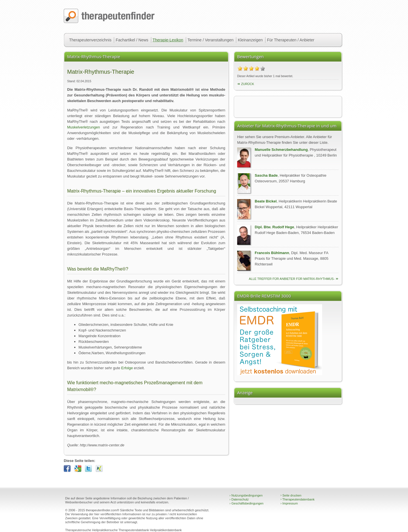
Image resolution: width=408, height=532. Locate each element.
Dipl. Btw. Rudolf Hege (274, 227)
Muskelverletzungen (84, 127)
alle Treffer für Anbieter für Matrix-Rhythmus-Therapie (292, 279)
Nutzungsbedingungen (246, 495)
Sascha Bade (266, 175)
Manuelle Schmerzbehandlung (281, 150)
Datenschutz (239, 499)
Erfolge (127, 368)
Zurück (248, 84)
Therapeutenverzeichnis (90, 40)
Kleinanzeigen (250, 40)
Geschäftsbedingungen (246, 503)
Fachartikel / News (132, 40)
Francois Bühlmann (272, 253)
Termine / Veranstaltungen (211, 40)
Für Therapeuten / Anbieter (291, 40)
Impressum (289, 503)
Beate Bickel (266, 201)
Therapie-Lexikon (168, 40)
